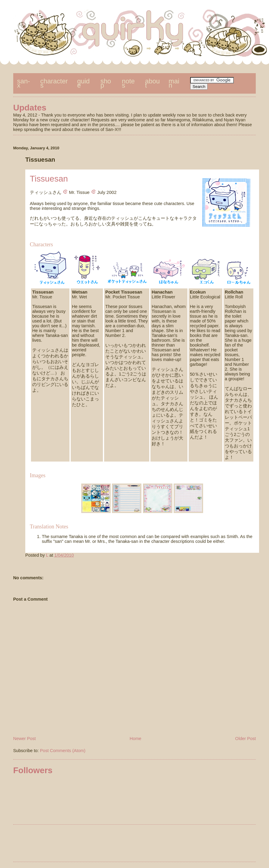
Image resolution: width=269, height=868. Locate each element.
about (152, 83)
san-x (24, 83)
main (174, 83)
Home (136, 739)
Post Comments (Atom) (63, 751)
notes (128, 83)
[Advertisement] (134, 844)
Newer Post (25, 739)
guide (84, 83)
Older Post (246, 739)
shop (106, 83)
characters (54, 83)
